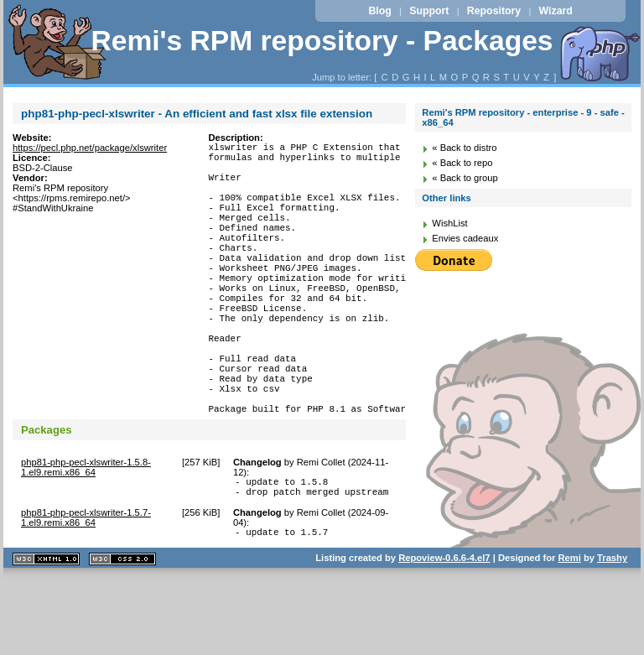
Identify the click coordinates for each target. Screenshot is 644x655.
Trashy (612, 633)
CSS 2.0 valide (122, 634)
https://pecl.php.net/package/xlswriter (90, 148)
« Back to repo (462, 163)
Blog (379, 11)
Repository (494, 11)
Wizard (556, 11)
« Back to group (465, 178)
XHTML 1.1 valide (46, 634)
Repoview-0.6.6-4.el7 (444, 633)
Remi (569, 633)
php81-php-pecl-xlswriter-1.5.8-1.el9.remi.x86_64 (86, 535)
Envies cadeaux (465, 238)
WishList (449, 223)
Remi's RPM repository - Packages (322, 41)
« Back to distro (464, 148)
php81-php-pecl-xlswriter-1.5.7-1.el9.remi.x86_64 (86, 590)
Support (429, 11)
